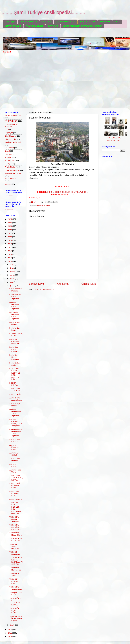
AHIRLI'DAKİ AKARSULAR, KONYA (16, 478)
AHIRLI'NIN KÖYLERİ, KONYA (14, 493)
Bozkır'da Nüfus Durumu (16, 290)
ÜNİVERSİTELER (13, 26)
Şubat (12, 286)
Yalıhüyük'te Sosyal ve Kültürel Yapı (15, 527)
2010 (10, 636)
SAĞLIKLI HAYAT (12, 170)
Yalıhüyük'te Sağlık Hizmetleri (14, 546)
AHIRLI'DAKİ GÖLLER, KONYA (15, 486)
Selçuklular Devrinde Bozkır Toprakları (14, 315)
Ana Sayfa (10, 22)
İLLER (117, 22)
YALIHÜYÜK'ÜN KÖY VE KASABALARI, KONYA (16, 561)
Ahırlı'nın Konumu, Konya (14, 447)
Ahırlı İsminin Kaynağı (15, 440)
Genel (7, 151)
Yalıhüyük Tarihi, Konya (16, 594)
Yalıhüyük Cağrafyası (15, 553)
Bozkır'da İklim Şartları (15, 364)
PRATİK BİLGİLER (34, 26)
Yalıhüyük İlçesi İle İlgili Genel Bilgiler (16, 618)
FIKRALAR (9, 148)
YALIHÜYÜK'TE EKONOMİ (16, 540)
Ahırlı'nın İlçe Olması (15, 405)
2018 (10, 244)
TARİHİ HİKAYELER (13, 173)
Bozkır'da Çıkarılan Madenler (14, 341)
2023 (10, 226)
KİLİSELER (9, 161)
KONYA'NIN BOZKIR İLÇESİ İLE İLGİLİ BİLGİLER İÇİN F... (15, 374)
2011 (10, 633)
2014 (10, 258)
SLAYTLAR (53, 26)
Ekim (12, 268)
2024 (10, 223)
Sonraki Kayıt (36, 284)
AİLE (7, 130)
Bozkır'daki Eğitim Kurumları (14, 349)
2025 (10, 219)
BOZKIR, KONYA (13, 384)
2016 (10, 251)
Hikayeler (9, 154)
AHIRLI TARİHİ (15, 394)
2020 (10, 237)
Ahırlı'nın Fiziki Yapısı (15, 471)
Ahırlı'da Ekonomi (14, 465)
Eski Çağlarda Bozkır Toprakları (15, 296)
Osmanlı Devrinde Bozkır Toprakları (14, 306)
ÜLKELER (46, 22)
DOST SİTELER (87, 22)
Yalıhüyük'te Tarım (14, 574)
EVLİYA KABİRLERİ (13, 142)
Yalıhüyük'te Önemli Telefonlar (14, 519)
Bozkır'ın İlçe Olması (14, 323)
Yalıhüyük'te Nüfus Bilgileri (16, 534)
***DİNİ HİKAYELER (13, 116)
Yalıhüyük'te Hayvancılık (15, 569)
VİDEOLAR (105, 22)
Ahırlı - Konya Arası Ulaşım (15, 399)
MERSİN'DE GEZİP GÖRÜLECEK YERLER (82, 26)
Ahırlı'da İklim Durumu (15, 460)
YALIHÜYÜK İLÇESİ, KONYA (14, 610)
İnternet (8, 184)
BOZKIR (39, 206)
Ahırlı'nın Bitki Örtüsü (15, 454)
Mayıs (13, 275)
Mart (12, 282)
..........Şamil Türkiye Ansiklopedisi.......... (43, 12)
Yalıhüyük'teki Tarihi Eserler (16, 588)
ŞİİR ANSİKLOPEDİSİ (66, 22)
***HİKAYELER (11, 121)
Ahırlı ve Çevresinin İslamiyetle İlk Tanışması (16, 423)
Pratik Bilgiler (10, 167)
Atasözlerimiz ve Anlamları (11, 125)
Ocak (12, 625)
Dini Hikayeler (10, 136)
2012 (10, 629)
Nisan (12, 279)
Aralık (12, 264)
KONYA (47, 206)
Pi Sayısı (8, 164)
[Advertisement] (25, 82)
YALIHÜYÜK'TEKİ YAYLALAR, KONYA (16, 602)
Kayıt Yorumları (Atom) (44, 289)
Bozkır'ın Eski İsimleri (15, 329)
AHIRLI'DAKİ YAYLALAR (15, 390)
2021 (10, 233)
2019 (10, 240)
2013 (10, 261)
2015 (10, 254)
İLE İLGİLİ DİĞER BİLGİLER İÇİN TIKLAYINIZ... (62, 192)
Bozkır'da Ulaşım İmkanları (14, 357)
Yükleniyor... (10, 196)
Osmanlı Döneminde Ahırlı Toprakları (15, 413)
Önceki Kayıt (89, 284)
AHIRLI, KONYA (16, 499)
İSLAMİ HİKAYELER (13, 179)
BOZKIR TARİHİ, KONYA (16, 335)
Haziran (13, 271)
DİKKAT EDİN (11, 139)
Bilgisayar (9, 133)
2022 (10, 230)
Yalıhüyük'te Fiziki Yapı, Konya (15, 581)
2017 (10, 247)
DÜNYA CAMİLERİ (28, 22)
